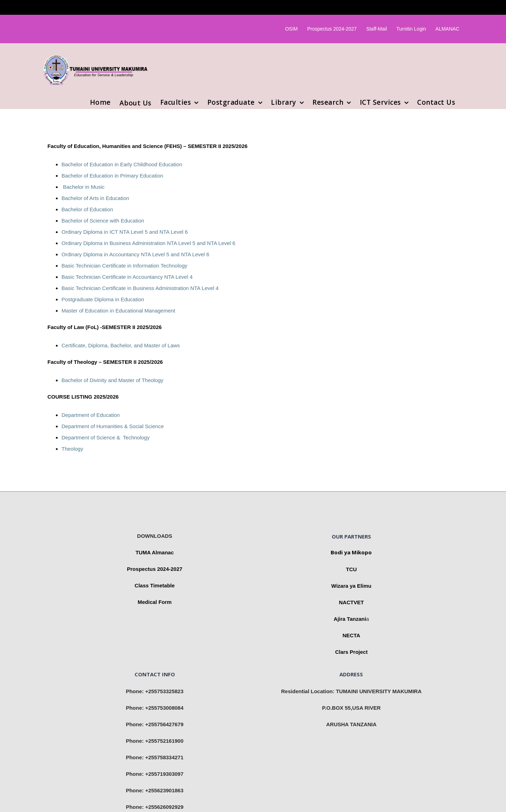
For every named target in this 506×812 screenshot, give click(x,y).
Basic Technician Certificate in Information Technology (124, 266)
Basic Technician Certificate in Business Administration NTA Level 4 (140, 288)
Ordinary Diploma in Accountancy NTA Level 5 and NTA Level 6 (135, 254)
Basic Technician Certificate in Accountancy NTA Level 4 (127, 277)
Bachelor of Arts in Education (95, 198)
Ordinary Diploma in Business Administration (114, 243)
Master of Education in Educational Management (118, 311)
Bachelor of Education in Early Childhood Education (122, 164)
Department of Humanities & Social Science (113, 426)
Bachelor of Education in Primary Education (112, 176)
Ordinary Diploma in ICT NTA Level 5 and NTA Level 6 (125, 232)
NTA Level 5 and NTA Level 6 (201, 243)
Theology (72, 449)
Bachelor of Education (87, 209)
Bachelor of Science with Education (103, 221)
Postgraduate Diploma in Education (103, 299)
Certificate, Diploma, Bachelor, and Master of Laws (121, 345)
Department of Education (91, 415)
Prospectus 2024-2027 (155, 569)
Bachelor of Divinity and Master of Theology (112, 380)
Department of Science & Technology (106, 437)
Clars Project (352, 652)
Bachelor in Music (83, 187)
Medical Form (155, 602)
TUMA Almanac (155, 552)
